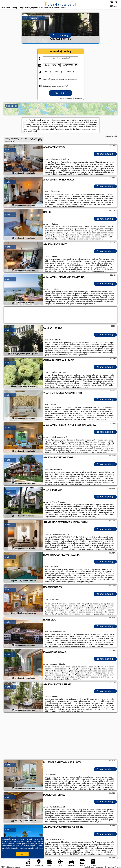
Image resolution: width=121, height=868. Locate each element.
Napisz (118, 867)
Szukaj (61, 93)
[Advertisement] (61, 736)
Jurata (7, 150)
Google (40, 839)
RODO (4, 850)
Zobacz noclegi (105, 154)
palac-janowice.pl (61, 4)
